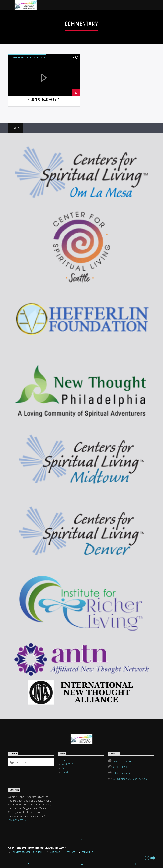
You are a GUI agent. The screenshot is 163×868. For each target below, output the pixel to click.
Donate (66, 772)
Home (65, 760)
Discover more (17, 820)
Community (87, 852)
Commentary (17, 57)
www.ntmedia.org (122, 761)
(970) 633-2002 (121, 767)
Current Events (36, 57)
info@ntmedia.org (123, 773)
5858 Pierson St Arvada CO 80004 (131, 779)
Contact (66, 768)
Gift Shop (55, 852)
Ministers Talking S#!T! (44, 100)
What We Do (68, 764)
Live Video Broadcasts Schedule (28, 852)
